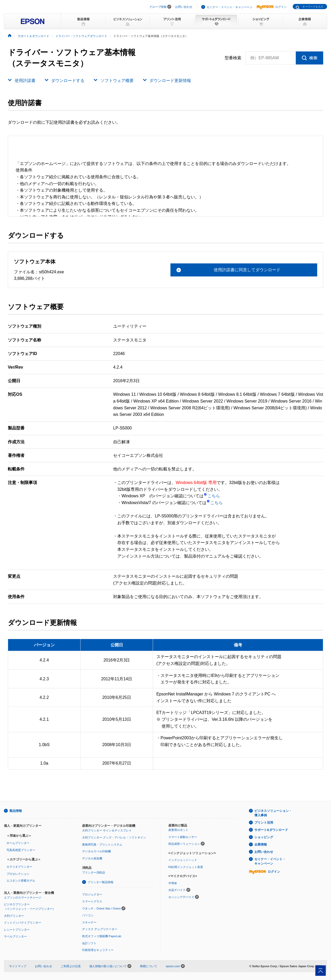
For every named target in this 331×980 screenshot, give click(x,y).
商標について (149, 966)
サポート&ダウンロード (271, 830)
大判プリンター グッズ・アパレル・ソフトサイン (114, 837)
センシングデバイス (181, 897)
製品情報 (16, 811)
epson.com (173, 966)
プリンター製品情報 (100, 882)
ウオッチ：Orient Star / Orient (101, 908)
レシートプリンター (17, 930)
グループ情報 (158, 7)
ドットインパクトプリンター (23, 923)
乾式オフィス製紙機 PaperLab (102, 936)
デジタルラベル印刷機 (96, 851)
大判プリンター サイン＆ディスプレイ (107, 830)
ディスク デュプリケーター (100, 929)
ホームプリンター (18, 843)
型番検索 (233, 58)
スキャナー (89, 922)
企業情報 (261, 845)
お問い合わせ (184, 7)
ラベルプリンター (15, 936)
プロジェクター (92, 894)
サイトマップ (18, 966)
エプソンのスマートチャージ (23, 898)
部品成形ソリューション (184, 844)
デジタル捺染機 (92, 858)
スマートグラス (92, 901)
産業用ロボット (178, 830)
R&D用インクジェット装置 (186, 867)
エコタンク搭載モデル (21, 881)
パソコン (88, 915)
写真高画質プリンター (21, 850)
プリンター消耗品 (94, 872)
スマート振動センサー (183, 837)
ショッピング (264, 837)
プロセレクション (18, 874)
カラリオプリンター (19, 867)
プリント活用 (264, 823)
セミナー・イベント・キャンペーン (230, 7)
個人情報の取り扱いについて (110, 966)
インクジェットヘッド (183, 860)
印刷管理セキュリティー (98, 950)
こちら (212, 496)
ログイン (272, 7)
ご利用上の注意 (71, 966)
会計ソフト (89, 943)
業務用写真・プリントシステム (102, 845)
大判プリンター (14, 916)
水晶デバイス (177, 890)
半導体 (173, 883)
